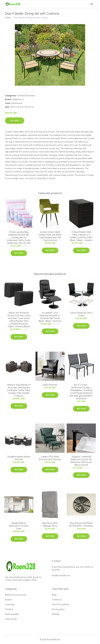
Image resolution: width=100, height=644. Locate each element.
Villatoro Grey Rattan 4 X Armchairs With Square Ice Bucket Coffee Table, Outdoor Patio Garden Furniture (19, 390)
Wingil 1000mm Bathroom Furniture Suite (19, 526)
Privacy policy (58, 609)
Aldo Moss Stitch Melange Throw (50, 524)
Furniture (21, 96)
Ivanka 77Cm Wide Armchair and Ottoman (50, 458)
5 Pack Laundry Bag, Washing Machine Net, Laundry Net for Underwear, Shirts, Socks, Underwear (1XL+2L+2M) (19, 237)
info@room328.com (61, 575)
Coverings (10, 604)
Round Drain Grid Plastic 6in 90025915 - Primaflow (81, 524)
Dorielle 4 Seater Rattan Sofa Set (19, 458)
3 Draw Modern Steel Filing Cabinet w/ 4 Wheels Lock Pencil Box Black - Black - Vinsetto (81, 236)
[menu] (92, 4)
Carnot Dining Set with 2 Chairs (81, 314)
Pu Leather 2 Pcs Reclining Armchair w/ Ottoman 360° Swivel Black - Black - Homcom (50, 317)
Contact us (57, 600)
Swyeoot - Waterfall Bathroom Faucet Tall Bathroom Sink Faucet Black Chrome (81, 461)
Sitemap (56, 614)
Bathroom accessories (16, 595)
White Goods (11, 619)
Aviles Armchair (50, 385)
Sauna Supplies (12, 614)
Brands (8, 600)
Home (8, 18)
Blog (54, 595)
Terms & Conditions (61, 604)
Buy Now (15, 121)
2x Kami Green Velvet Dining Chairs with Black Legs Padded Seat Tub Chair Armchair (50, 236)
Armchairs (30, 96)
